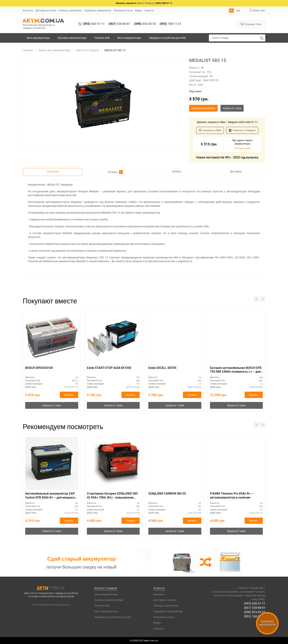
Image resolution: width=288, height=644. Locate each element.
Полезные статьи (123, 10)
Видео (139, 10)
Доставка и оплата (46, 10)
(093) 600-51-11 (255, 603)
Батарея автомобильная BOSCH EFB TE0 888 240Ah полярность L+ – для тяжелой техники (236, 370)
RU (231, 10)
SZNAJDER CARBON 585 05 (167, 494)
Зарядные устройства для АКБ (167, 38)
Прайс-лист (257, 10)
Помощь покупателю (70, 10)
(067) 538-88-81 (255, 608)
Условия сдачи (242, 148)
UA (238, 10)
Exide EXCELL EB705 (162, 368)
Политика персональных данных (51, 604)
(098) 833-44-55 (255, 612)
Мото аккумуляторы (129, 38)
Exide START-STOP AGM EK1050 (109, 368)
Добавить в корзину (203, 108)
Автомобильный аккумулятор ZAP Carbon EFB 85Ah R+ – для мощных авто (50, 496)
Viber (140, 3)
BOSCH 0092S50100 (39, 368)
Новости (149, 10)
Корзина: (251, 24)
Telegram (150, 3)
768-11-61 (171, 24)
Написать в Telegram (242, 130)
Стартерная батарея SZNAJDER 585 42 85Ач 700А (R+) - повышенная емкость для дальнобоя (112, 496)
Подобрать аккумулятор (98, 10)
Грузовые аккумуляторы (72, 38)
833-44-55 (145, 24)
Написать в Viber (210, 130)
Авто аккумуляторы (38, 38)
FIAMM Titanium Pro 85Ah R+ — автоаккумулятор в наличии (232, 496)
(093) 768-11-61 (255, 616)
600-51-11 (94, 24)
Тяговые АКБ (102, 38)
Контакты (28, 10)
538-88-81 (119, 24)
